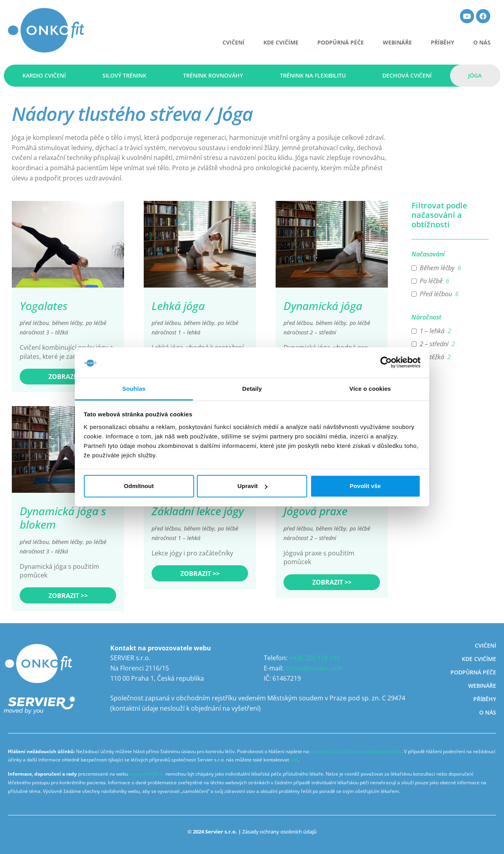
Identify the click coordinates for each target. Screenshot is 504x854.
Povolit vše (365, 486)
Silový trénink (124, 75)
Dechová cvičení (407, 75)
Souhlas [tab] (134, 389)
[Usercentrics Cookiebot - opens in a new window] (386, 362)
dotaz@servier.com (314, 668)
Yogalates (44, 306)
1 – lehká (432, 331)
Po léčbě (431, 281)
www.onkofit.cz (147, 774)
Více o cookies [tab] (370, 389)
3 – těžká (432, 357)
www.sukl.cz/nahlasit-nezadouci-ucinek (356, 751)
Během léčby (437, 268)
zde (294, 760)
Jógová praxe (315, 511)
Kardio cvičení (44, 75)
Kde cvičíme (281, 42)
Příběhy (443, 42)
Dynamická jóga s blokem (63, 518)
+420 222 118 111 (314, 658)
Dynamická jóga (323, 306)
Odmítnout (139, 486)
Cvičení (485, 645)
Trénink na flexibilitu (313, 75)
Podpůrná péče (341, 42)
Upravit (252, 486)
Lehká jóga (178, 306)
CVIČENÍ (233, 42)
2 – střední (434, 344)
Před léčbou (436, 294)
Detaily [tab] (252, 389)
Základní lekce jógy (198, 511)
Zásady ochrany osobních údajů (279, 832)
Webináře (397, 42)
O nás (482, 42)
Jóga (475, 75)
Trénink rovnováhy (213, 75)
